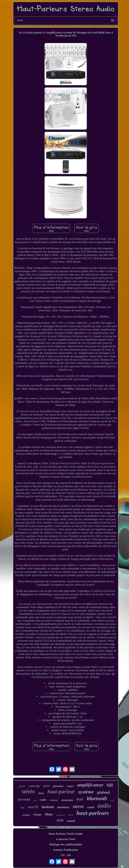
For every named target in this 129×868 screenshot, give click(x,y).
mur (22, 808)
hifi (110, 785)
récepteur (54, 800)
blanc (49, 814)
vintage (37, 814)
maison (48, 807)
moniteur (63, 807)
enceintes (67, 800)
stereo (78, 806)
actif (112, 801)
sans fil (33, 807)
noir (80, 799)
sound (71, 821)
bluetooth (97, 798)
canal (91, 807)
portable (22, 786)
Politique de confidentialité (66, 844)
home (41, 793)
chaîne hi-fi (60, 815)
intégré (70, 786)
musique (26, 815)
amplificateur (90, 785)
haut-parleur (61, 791)
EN (63, 855)
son (60, 820)
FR (69, 855)
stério (71, 815)
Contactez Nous (66, 839)
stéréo (28, 791)
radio (43, 800)
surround (24, 799)
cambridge (34, 786)
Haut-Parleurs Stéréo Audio (66, 834)
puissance (58, 786)
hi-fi (35, 801)
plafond (103, 792)
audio (104, 806)
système (86, 792)
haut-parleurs (93, 813)
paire (46, 786)
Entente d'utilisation (66, 850)
